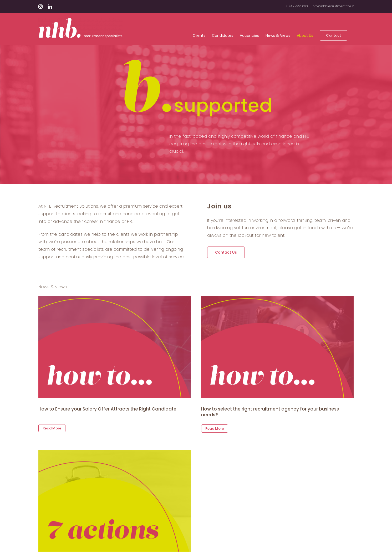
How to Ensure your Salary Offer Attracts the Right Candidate (107, 409)
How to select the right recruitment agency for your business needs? (263, 412)
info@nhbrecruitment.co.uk (333, 6)
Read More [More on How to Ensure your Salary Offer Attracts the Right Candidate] (52, 423)
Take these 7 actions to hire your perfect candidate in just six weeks (135, 546)
